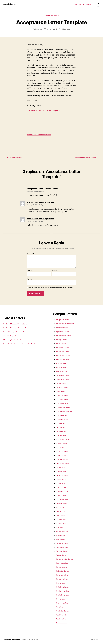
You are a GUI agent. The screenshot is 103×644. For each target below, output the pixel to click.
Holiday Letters (61, 483)
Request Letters (61, 567)
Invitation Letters (62, 503)
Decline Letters (61, 431)
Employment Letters (63, 439)
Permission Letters (62, 543)
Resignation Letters (62, 571)
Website (29, 279)
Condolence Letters (63, 404)
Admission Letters (62, 328)
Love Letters (60, 527)
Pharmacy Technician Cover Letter (16, 340)
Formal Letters (61, 455)
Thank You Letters (62, 615)
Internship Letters (62, 491)
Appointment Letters (63, 352)
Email (54, 271)
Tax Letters (60, 607)
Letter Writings (61, 523)
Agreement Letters (62, 332)
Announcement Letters (64, 336)
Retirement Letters (62, 575)
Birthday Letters (61, 364)
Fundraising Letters (62, 463)
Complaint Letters (62, 400)
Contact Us (77, 4)
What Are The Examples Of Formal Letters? (19, 344)
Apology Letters (61, 340)
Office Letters (60, 535)
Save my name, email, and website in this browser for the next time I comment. (51, 288)
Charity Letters (61, 384)
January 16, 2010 (52, 29)
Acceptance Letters (51, 16)
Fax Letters (60, 447)
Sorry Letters (60, 599)
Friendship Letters (62, 459)
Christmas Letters (62, 388)
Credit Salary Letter (11, 336)
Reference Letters (62, 563)
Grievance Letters (62, 475)
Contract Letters (61, 416)
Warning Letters (61, 619)
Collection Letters (62, 396)
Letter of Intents (61, 519)
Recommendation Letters (64, 559)
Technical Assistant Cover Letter (15, 324)
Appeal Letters (61, 344)
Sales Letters (60, 583)
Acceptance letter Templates (40, 135)
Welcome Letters (62, 623)
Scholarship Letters (62, 591)
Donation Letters (62, 435)
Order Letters (60, 539)
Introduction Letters (63, 499)
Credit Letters (60, 427)
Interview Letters (62, 495)
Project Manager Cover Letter (14, 332)
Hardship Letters (61, 479)
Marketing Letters (62, 531)
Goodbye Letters (62, 471)
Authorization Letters (63, 360)
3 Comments (66, 29)
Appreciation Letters (63, 356)
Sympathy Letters (62, 603)
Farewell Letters (61, 443)
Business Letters (61, 372)
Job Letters (60, 507)
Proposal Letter (61, 555)
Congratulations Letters (64, 412)
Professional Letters (63, 547)
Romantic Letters (62, 579)
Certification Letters (63, 380)
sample (39, 29)
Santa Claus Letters (62, 587)
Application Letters (62, 348)
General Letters (61, 467)
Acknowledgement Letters (65, 324)
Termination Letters (62, 611)
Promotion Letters (62, 551)
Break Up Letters (62, 368)
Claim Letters (60, 392)
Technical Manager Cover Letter (15, 328)
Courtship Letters (62, 419)
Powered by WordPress (31, 639)
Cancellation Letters (63, 376)
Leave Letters (60, 511)
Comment (30, 254)
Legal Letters (60, 515)
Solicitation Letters (62, 595)
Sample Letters (11, 4)
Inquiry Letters (61, 487)
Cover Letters (60, 423)
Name (29, 271)
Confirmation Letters (63, 408)
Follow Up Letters (62, 451)
